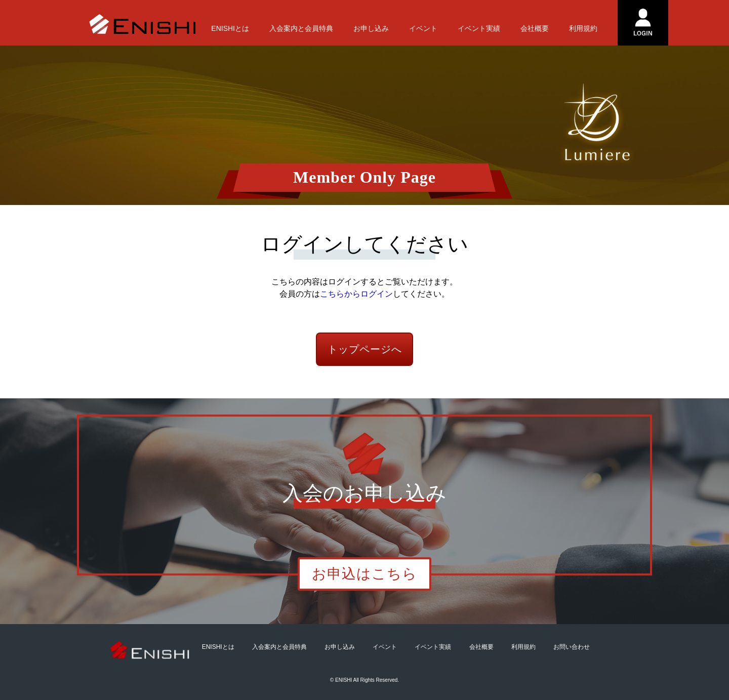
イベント (423, 28)
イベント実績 (479, 28)
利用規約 (583, 28)
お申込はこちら (364, 574)
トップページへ (365, 349)
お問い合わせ (572, 647)
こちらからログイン (356, 294)
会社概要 (535, 28)
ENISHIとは (230, 28)
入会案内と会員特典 (301, 28)
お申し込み (371, 28)
